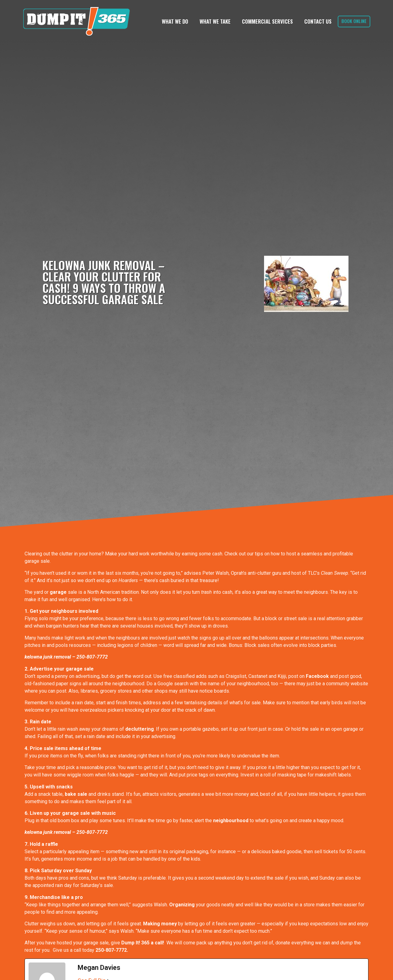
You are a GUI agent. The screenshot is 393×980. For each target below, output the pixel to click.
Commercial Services (267, 21)
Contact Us (318, 21)
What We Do (175, 21)
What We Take (215, 21)
